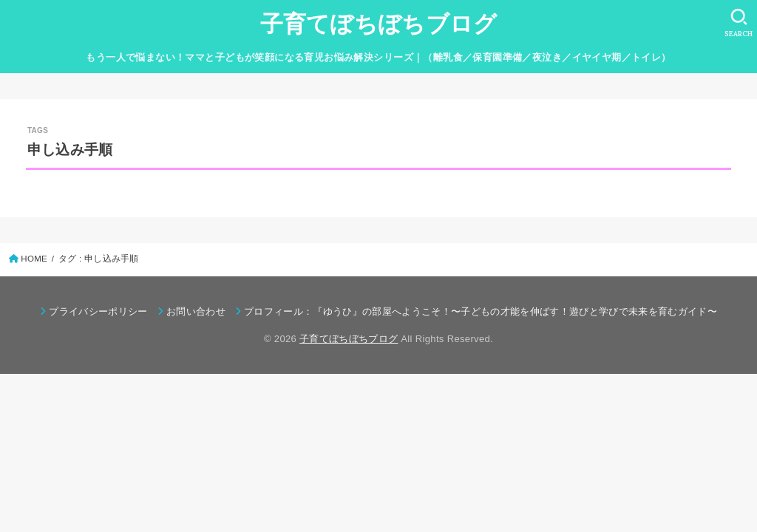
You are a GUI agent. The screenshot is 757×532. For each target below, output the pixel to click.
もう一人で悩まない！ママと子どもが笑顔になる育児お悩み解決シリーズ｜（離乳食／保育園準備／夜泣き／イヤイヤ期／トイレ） (378, 57)
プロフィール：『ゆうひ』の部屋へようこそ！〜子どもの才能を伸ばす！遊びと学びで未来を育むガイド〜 (481, 311)
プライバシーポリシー (98, 311)
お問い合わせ (196, 311)
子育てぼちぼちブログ (379, 24)
